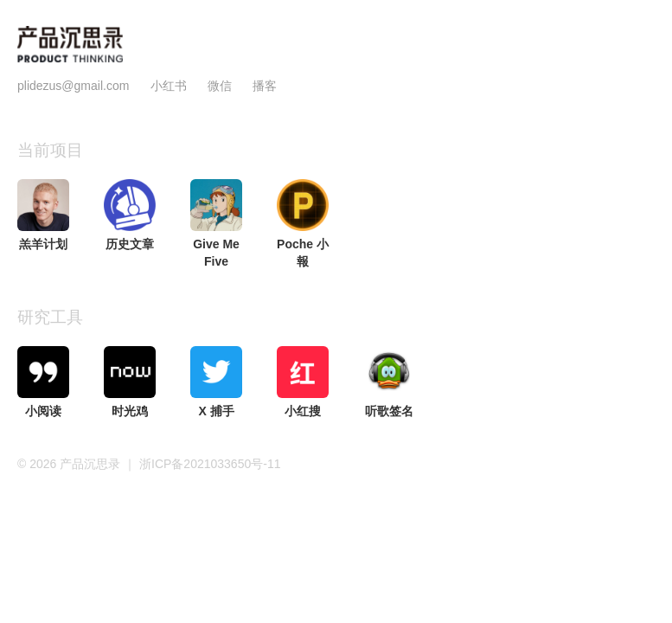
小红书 (169, 86)
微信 (221, 86)
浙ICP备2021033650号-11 (210, 464)
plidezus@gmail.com (73, 86)
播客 (265, 86)
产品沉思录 (92, 464)
